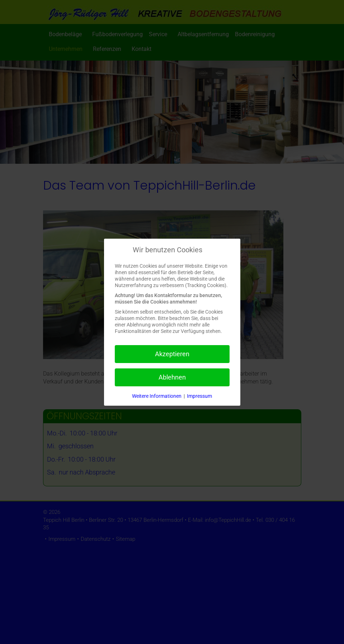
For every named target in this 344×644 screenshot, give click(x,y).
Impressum (199, 396)
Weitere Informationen (157, 396)
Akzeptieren (172, 354)
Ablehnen (172, 377)
